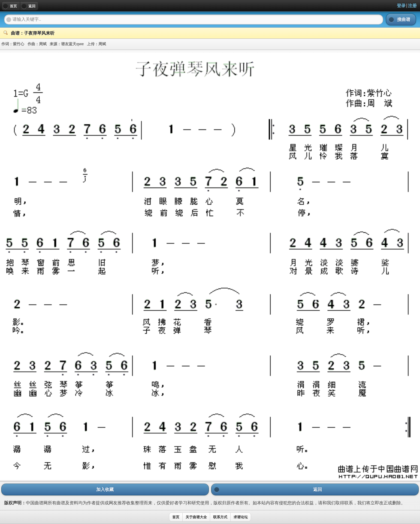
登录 (401, 6)
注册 (412, 6)
